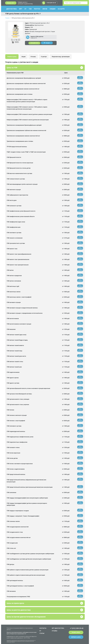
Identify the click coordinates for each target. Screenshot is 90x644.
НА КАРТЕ (61, 9)
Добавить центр (76, 637)
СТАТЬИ (42, 633)
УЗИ (30, 9)
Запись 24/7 (11, 3)
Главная (7, 18)
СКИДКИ (52, 9)
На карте (47, 43)
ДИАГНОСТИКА (11, 9)
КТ (25, 9)
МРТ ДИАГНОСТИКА (58, 628)
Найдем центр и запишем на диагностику (25, 3)
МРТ (21, 9)
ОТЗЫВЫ (55, 631)
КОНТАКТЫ (43, 628)
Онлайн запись (76, 632)
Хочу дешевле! (80, 78)
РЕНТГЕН (37, 9)
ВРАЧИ (45, 9)
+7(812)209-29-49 (49, 3)
